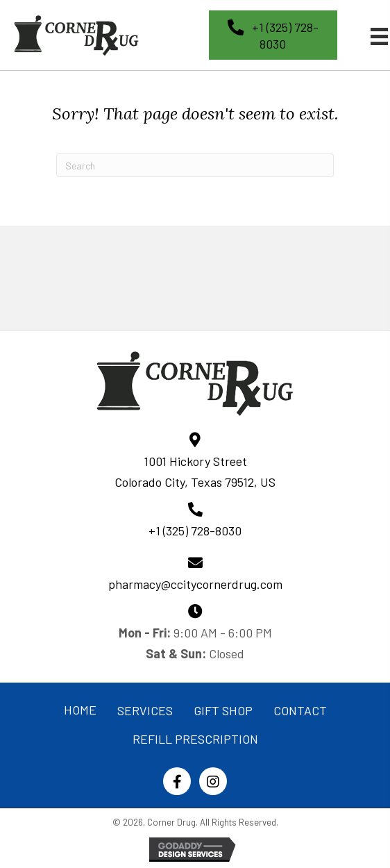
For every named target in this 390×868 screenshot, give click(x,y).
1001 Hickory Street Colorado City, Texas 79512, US (195, 471)
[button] (273, 35)
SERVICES (145, 710)
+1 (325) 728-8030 (195, 531)
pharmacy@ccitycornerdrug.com (195, 584)
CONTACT (300, 710)
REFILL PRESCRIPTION (195, 739)
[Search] (195, 165)
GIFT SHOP (223, 710)
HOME (80, 710)
